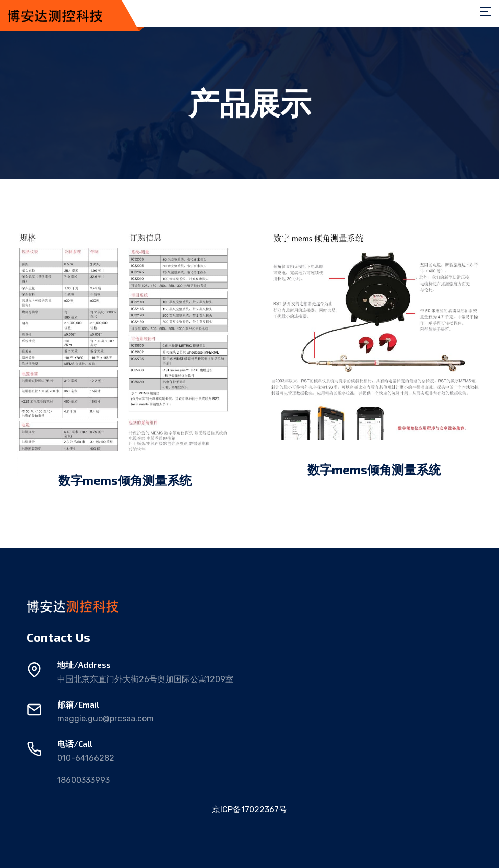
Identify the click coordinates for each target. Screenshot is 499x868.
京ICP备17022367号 (249, 810)
